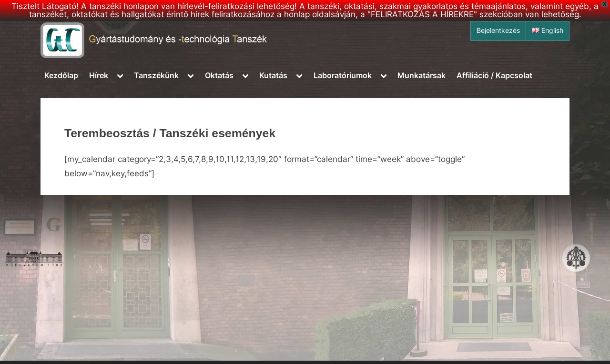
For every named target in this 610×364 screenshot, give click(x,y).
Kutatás (273, 75)
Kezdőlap (61, 75)
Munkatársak (422, 75)
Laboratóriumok (343, 75)
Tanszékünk (156, 75)
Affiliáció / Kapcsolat (494, 75)
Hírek (99, 75)
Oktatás (219, 75)
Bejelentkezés (498, 30)
